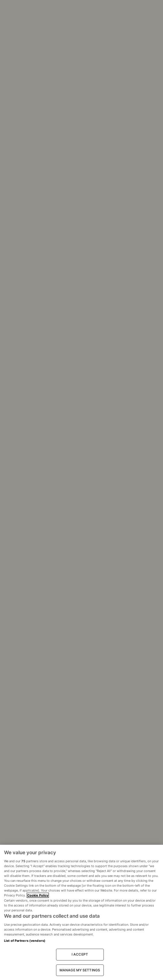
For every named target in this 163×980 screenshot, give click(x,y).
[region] (81, 912)
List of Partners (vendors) (25, 941)
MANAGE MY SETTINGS (80, 970)
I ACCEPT (80, 954)
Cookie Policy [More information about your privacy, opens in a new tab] (38, 895)
